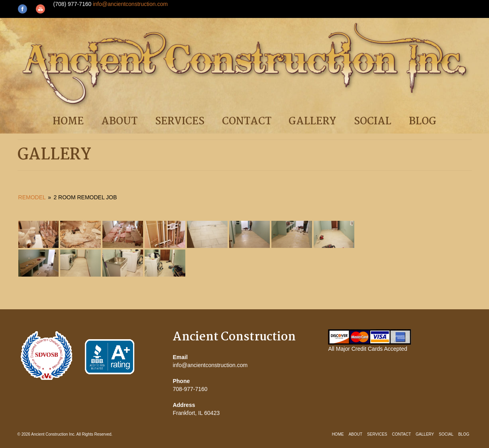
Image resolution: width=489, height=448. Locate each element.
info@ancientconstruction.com (130, 4)
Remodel (32, 197)
